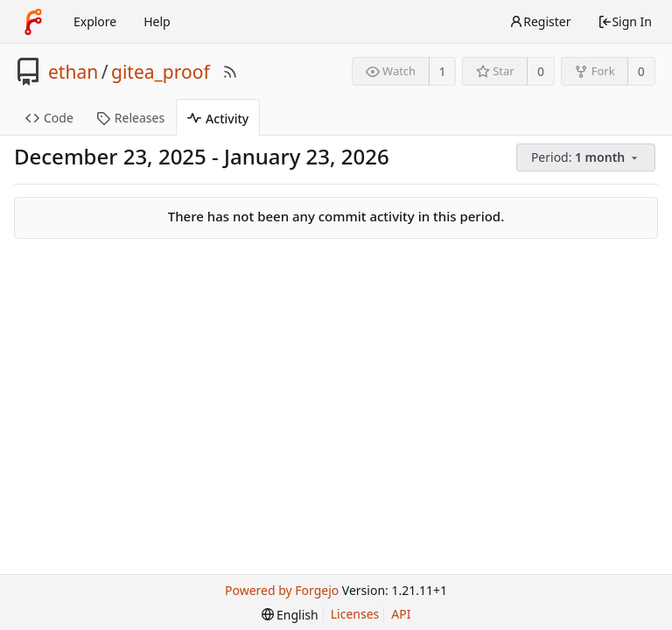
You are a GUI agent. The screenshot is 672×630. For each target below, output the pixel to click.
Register (540, 21)
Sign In (625, 21)
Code (49, 118)
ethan (73, 72)
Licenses (355, 614)
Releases (130, 118)
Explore (95, 21)
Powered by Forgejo (282, 590)
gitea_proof (161, 72)
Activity (218, 119)
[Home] (33, 22)
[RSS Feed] (230, 72)
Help (157, 21)
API (401, 614)
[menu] (587, 158)
